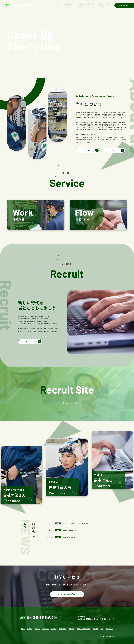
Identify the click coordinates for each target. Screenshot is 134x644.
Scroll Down (126, 61)
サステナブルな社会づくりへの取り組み (76, 523)
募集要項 (54, 629)
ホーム (23, 629)
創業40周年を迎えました (71, 530)
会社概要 (95, 629)
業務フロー (46, 629)
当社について (88, 150)
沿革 (113, 150)
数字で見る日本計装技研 (83, 629)
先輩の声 (71, 629)
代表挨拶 (30, 629)
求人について (30, 342)
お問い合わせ (109, 629)
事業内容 (37, 629)
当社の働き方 (63, 629)
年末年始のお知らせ (70, 537)
